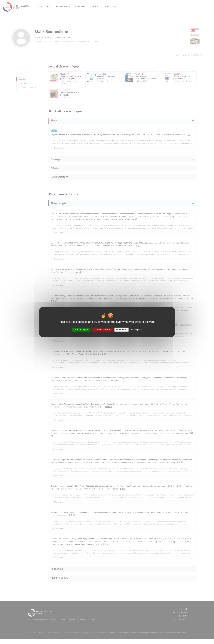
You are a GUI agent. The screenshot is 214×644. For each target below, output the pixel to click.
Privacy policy (136, 330)
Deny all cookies (102, 330)
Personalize (121, 330)
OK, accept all (81, 330)
